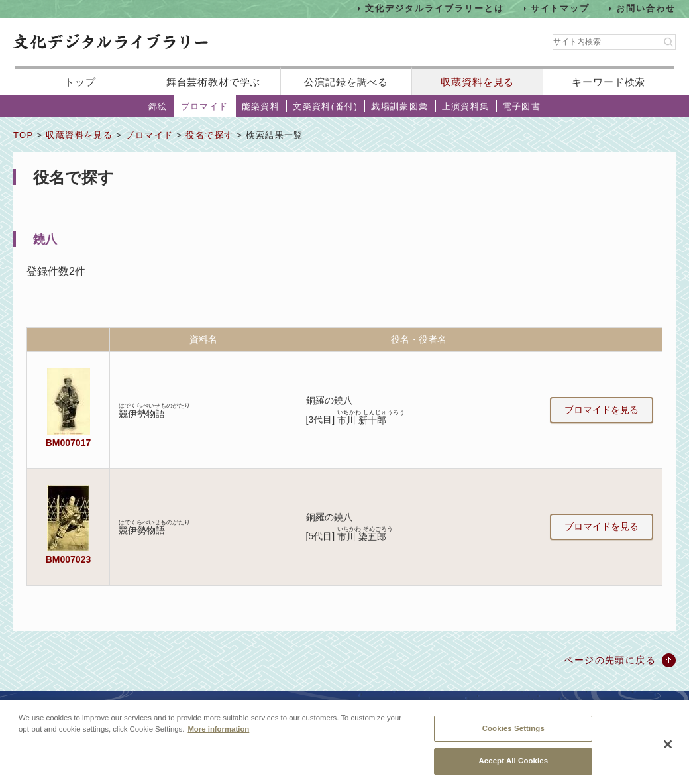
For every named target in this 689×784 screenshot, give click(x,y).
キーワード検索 (609, 82)
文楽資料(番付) (325, 106)
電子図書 (522, 106)
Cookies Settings (513, 734)
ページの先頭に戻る (610, 660)
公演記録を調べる (346, 82)
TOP (23, 135)
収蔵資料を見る (477, 82)
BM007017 (68, 443)
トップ (80, 82)
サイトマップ (560, 8)
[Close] (668, 750)
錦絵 (158, 106)
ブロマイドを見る (602, 410)
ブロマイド (205, 106)
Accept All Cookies (513, 766)
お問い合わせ (646, 8)
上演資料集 (466, 106)
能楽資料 (261, 106)
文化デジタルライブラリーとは (434, 8)
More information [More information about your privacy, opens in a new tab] (218, 734)
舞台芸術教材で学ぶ (214, 82)
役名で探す (209, 135)
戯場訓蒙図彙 (399, 106)
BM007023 (68, 559)
